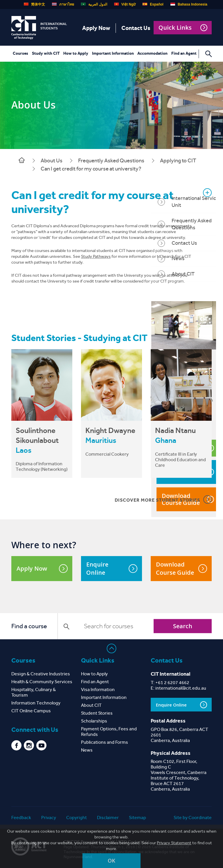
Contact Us (136, 28)
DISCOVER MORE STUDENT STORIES (163, 499)
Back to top (112, 648)
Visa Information (98, 689)
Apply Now (96, 28)
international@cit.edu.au (181, 688)
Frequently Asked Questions (111, 161)
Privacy (49, 818)
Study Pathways (96, 256)
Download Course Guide (181, 568)
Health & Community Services (42, 682)
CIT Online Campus (31, 711)
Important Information (113, 53)
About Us (52, 161)
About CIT (91, 705)
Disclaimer (108, 818)
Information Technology (36, 703)
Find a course (29, 626)
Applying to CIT (178, 161)
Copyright (77, 818)
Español (153, 4)
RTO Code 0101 (134, 842)
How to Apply (76, 53)
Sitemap (137, 818)
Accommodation (152, 53)
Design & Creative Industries (41, 674)
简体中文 (34, 4)
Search (183, 626)
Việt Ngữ (125, 4)
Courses (20, 53)
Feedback (21, 818)
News (87, 750)
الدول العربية (94, 4)
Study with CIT (46, 53)
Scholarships (94, 721)
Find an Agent (184, 53)
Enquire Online (112, 568)
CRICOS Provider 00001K (89, 842)
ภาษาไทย (63, 4)
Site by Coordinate (193, 818)
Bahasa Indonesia (189, 4)
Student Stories (97, 713)
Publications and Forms (105, 742)
